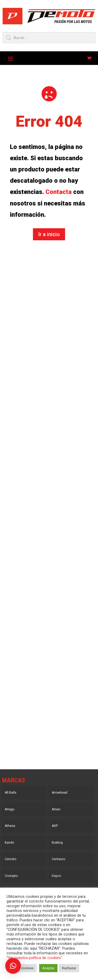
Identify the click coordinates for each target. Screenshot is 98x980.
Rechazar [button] (69, 968)
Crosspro (11, 876)
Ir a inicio (49, 234)
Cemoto (10, 859)
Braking (57, 843)
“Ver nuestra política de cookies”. (35, 958)
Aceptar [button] (48, 968)
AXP (55, 826)
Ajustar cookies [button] (22, 968)
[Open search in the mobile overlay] (49, 38)
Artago (10, 809)
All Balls (11, 793)
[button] (13, 966)
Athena (10, 826)
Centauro (58, 859)
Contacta (59, 192)
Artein (56, 809)
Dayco (56, 876)
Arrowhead (60, 793)
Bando (9, 843)
